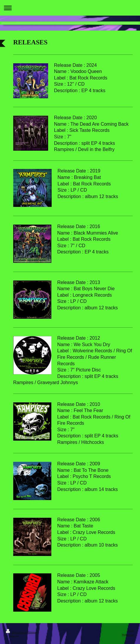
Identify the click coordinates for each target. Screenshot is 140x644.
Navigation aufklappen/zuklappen (70, 8)
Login (131, 631)
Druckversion (16, 632)
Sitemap (33, 632)
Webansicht (128, 635)
